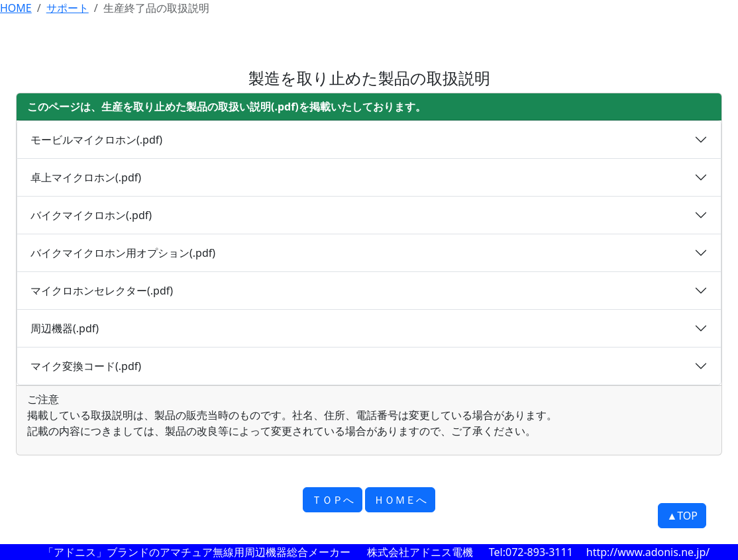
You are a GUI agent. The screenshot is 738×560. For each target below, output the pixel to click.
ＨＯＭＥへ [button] (400, 500)
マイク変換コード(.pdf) (86, 366)
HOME (16, 8)
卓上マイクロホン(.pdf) (86, 177)
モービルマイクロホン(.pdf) (96, 140)
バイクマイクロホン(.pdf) (91, 215)
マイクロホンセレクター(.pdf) (102, 291)
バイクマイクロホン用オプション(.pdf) (123, 253)
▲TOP (682, 516)
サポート (68, 8)
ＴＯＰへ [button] (333, 500)
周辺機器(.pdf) (65, 328)
